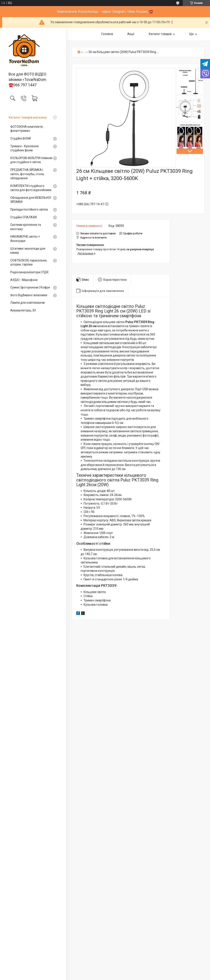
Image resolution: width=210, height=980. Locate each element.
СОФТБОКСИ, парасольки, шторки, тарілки (29, 262)
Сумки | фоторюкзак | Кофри (30, 287)
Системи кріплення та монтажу (26, 227)
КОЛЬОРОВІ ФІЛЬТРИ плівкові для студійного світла (31, 160)
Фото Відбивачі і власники (29, 295)
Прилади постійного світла (29, 209)
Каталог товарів (160, 34)
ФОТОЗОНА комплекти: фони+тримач (27, 129)
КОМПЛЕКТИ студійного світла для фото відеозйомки (31, 188)
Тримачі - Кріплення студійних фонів (24, 148)
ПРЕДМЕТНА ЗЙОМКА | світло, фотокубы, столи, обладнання (27, 174)
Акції (131, 34)
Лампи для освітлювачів (28, 303)
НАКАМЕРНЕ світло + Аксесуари (25, 239)
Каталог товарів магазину (28, 117)
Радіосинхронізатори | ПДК (29, 272)
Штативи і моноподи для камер (28, 251)
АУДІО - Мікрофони (24, 280)
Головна (107, 34)
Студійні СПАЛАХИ (23, 217)
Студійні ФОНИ (21, 138)
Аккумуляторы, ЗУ (23, 310)
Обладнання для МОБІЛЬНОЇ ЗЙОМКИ (31, 200)
